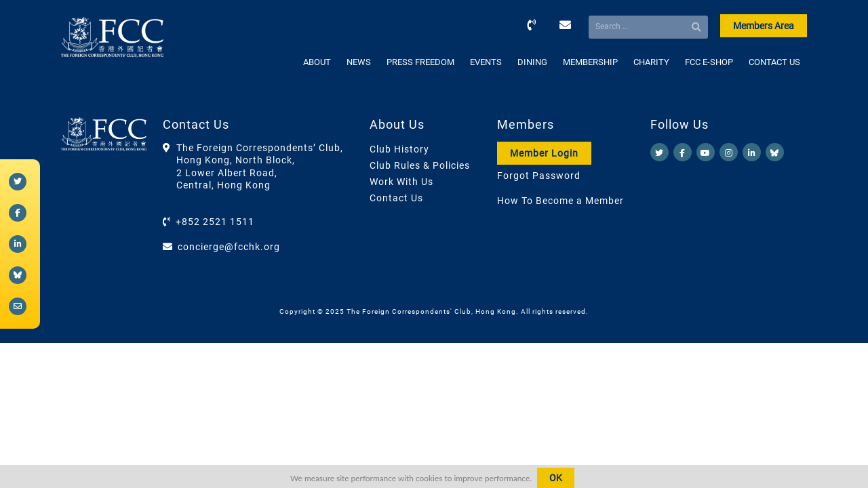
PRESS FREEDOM (420, 62)
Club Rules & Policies (420, 165)
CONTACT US (774, 62)
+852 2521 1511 (215, 222)
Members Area (764, 26)
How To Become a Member (560, 201)
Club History (399, 149)
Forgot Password (539, 176)
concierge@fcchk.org (229, 247)
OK (556, 478)
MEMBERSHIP (590, 62)
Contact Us (396, 198)
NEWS (359, 62)
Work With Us (401, 182)
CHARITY (651, 62)
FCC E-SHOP (709, 62)
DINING (532, 62)
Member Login (544, 153)
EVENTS (486, 62)
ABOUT (317, 62)
